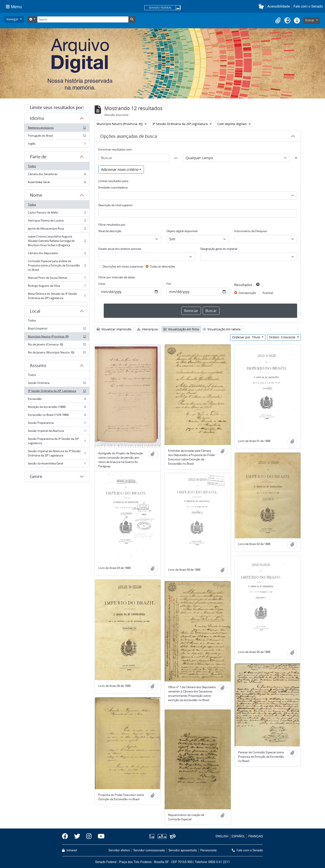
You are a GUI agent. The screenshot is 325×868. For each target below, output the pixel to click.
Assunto (38, 365)
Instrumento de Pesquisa (250, 231)
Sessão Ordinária (57, 384)
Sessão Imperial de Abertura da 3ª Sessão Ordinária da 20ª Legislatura (57, 453)
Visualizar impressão (114, 329)
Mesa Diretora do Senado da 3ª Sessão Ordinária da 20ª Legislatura (57, 296)
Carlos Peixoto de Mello (57, 213)
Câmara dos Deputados (57, 254)
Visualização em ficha (181, 329)
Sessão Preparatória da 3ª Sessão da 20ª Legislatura (57, 441)
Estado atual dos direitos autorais (120, 249)
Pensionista (208, 850)
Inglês (57, 144)
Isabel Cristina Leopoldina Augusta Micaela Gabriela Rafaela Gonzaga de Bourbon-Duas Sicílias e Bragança (57, 241)
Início (102, 284)
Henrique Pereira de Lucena (57, 221)
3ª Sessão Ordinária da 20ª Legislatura (57, 392)
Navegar (13, 19)
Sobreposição (247, 293)
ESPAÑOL (238, 836)
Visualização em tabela (222, 329)
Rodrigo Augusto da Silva (57, 287)
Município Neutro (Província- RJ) (57, 337)
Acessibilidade (279, 6)
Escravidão (57, 400)
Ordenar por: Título (247, 337)
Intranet (70, 850)
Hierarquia (147, 329)
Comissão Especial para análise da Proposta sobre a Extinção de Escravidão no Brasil (57, 265)
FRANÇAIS (256, 836)
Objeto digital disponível (182, 231)
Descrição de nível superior (116, 205)
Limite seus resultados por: (57, 107)
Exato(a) (268, 293)
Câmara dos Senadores (57, 175)
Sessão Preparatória (57, 424)
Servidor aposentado (183, 850)
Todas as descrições (162, 266)
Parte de (38, 157)
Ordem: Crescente (283, 337)
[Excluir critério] (296, 158)
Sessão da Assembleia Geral (57, 464)
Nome (36, 195)
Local (35, 311)
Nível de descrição (110, 231)
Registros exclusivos (57, 129)
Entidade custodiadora (113, 187)
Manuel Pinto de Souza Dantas (57, 279)
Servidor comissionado (149, 850)
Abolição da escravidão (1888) (57, 408)
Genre (36, 476)
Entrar (310, 20)
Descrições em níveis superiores (123, 266)
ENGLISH (222, 836)
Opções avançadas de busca (129, 136)
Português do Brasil (57, 137)
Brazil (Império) (57, 329)
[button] (262, 6)
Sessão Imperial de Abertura (57, 432)
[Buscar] (134, 158)
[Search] (83, 19)
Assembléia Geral (57, 183)
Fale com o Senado (308, 6)
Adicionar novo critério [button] (120, 169)
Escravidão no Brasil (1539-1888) (57, 416)
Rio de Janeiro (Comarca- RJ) (57, 345)
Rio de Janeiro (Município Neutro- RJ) (57, 353)
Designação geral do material (219, 249)
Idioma (37, 118)
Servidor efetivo (119, 850)
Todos (32, 166)
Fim (169, 284)
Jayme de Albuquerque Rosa (57, 229)
